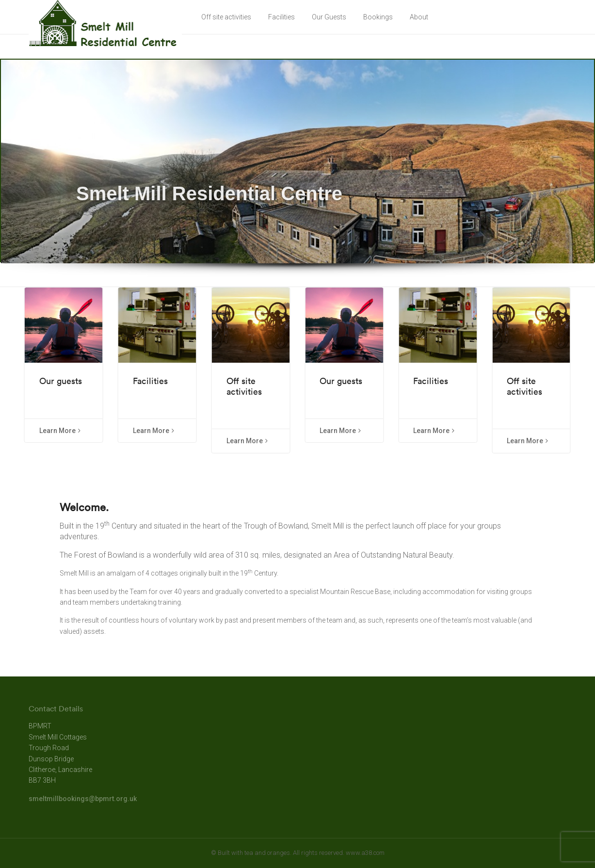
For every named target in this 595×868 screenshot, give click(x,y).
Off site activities (226, 17)
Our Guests (329, 17)
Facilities (281, 17)
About (419, 17)
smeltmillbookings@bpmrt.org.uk (83, 799)
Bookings (378, 17)
